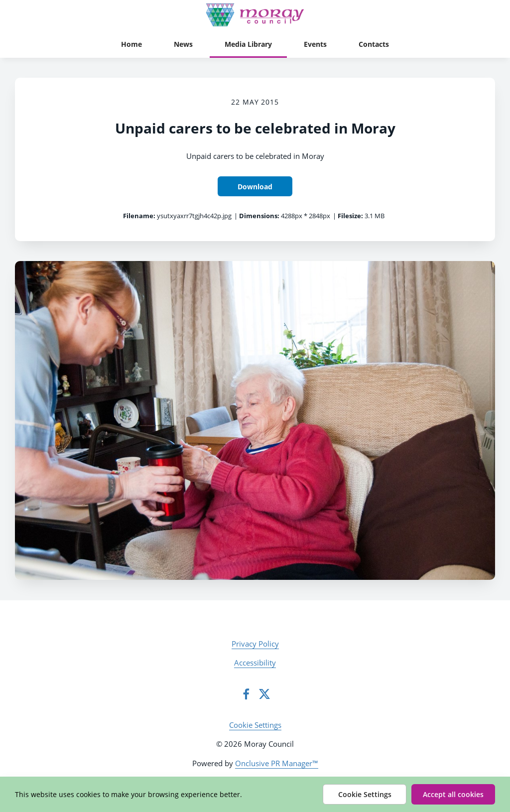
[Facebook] (246, 694)
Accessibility (255, 663)
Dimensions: (259, 216)
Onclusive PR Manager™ (277, 763)
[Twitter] (264, 694)
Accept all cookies (453, 794)
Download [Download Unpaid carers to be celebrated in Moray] (255, 187)
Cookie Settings (255, 725)
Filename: (139, 216)
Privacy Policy (255, 644)
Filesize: (350, 216)
